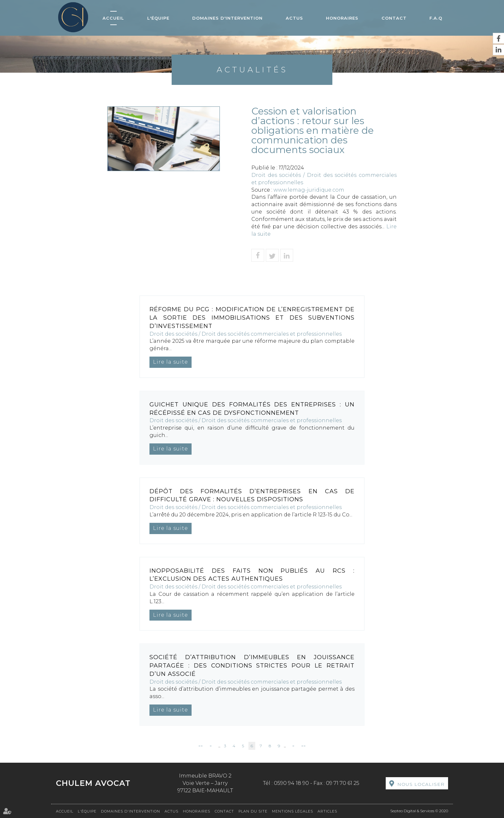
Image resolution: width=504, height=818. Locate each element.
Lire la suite (171, 362)
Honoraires (342, 18)
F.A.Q (436, 18)
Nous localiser (421, 784)
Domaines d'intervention (227, 18)
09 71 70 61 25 (343, 783)
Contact (394, 18)
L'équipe (158, 18)
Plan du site (253, 811)
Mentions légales (292, 811)
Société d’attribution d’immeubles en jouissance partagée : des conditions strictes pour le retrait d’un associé (252, 665)
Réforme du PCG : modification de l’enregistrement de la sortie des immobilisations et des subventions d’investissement (252, 318)
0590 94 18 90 (291, 783)
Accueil (113, 18)
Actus (294, 18)
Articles (327, 811)
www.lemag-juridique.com (309, 190)
